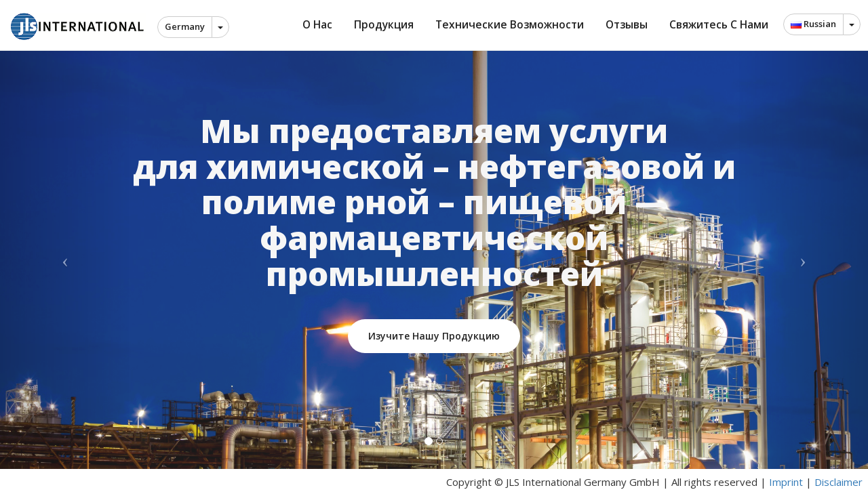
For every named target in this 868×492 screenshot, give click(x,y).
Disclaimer (839, 482)
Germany (185, 26)
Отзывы (627, 24)
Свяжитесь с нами (719, 24)
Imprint (786, 482)
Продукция (384, 24)
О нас (317, 24)
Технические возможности (510, 24)
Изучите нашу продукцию (434, 336)
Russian (813, 24)
